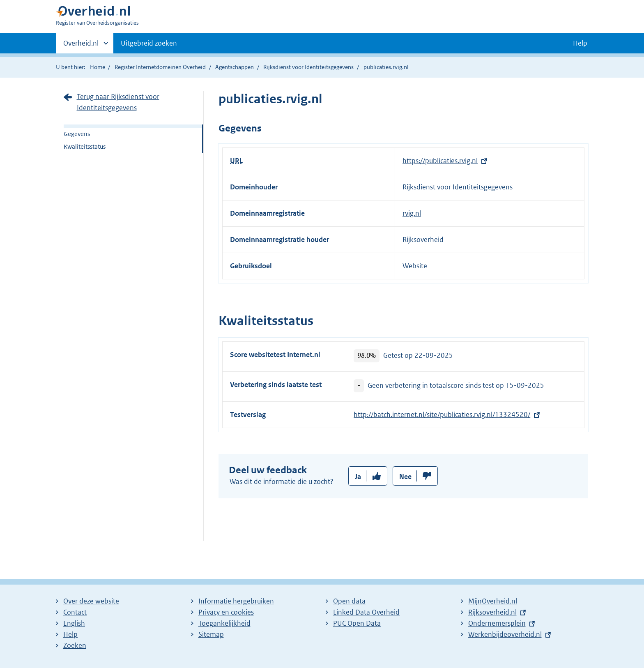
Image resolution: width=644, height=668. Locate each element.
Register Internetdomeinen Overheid (160, 67)
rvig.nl (412, 213)
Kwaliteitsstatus (85, 146)
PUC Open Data (357, 623)
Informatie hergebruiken (236, 601)
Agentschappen (235, 67)
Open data (349, 601)
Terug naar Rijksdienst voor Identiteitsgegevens (118, 102)
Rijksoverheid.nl (492, 612)
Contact (75, 612)
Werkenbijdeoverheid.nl (505, 634)
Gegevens (77, 134)
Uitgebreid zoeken (149, 43)
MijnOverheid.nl (493, 601)
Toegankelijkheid (224, 623)
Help (70, 634)
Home (98, 67)
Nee (405, 477)
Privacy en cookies (226, 612)
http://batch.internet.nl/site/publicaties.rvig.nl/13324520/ (442, 415)
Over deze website (91, 601)
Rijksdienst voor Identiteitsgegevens (308, 67)
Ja (358, 477)
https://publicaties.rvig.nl (440, 161)
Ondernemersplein (497, 623)
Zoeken (75, 645)
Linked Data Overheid (366, 612)
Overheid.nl (81, 46)
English (74, 623)
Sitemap (211, 634)
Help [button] (580, 43)
